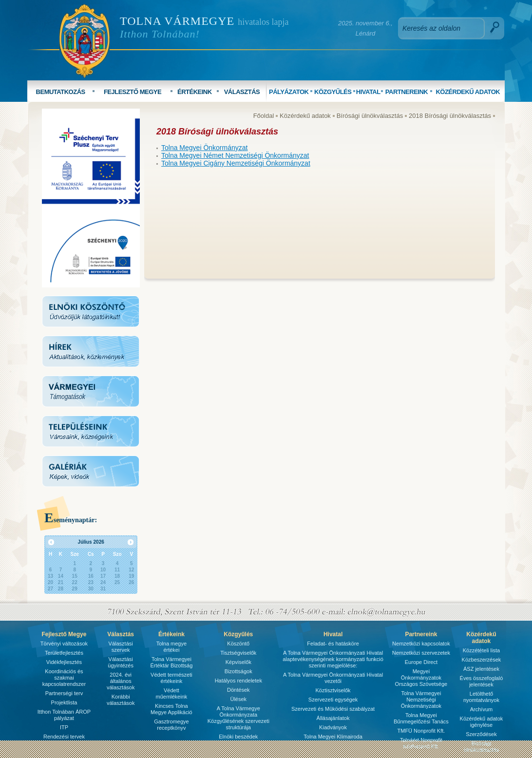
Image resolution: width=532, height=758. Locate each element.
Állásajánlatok (333, 718)
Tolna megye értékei (171, 647)
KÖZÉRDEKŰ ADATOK (468, 92)
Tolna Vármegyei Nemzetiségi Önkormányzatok (421, 700)
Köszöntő (238, 644)
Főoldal (264, 116)
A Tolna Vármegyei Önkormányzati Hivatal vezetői (333, 678)
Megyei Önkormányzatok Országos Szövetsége (421, 678)
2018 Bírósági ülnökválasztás (450, 116)
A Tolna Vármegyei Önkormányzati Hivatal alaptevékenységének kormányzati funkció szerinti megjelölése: (333, 659)
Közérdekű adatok (305, 116)
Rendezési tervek (64, 737)
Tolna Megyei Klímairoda (333, 737)
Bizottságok (238, 671)
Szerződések (481, 734)
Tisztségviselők (238, 653)
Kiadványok (333, 727)
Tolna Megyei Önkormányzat (204, 148)
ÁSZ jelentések (481, 669)
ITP (64, 727)
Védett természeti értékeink (171, 678)
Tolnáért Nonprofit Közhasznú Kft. (421, 743)
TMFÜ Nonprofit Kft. (421, 731)
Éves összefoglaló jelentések (482, 681)
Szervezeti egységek (333, 700)
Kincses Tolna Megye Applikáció (171, 709)
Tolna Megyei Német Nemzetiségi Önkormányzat (235, 155)
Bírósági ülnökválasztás (370, 116)
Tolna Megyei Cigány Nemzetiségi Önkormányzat (236, 163)
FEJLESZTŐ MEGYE (133, 92)
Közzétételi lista (481, 650)
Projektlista (64, 702)
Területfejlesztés (64, 653)
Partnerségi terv (64, 693)
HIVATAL (368, 92)
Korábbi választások (121, 700)
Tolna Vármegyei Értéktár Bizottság (171, 662)
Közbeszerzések (482, 660)
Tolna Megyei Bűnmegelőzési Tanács (421, 718)
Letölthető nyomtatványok (481, 697)
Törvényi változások (64, 644)
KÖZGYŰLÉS (333, 92)
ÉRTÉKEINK (195, 92)
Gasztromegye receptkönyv (171, 725)
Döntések (238, 690)
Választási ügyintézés (121, 662)
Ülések (238, 699)
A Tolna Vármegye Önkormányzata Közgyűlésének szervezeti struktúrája (238, 718)
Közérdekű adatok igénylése (482, 722)
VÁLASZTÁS (242, 92)
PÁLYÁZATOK (289, 92)
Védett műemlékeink (171, 693)
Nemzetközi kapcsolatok (421, 644)
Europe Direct (421, 662)
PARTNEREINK (407, 92)
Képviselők (238, 662)
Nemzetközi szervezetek (421, 653)
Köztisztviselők (333, 690)
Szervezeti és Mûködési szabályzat (333, 709)
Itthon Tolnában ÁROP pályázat (64, 715)
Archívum (481, 709)
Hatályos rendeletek (238, 681)
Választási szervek (121, 647)
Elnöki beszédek (238, 737)
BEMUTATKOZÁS (61, 92)
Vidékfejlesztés (64, 662)
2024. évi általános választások (121, 681)
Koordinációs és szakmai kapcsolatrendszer (64, 678)
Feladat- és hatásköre (333, 644)
